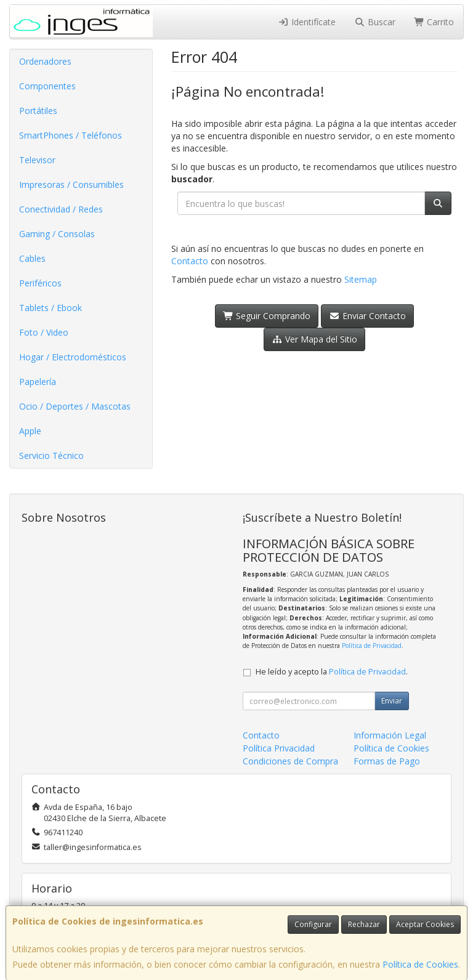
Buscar (375, 22)
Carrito (434, 22)
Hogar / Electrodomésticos (73, 357)
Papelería (38, 382)
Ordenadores (45, 61)
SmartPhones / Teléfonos (71, 135)
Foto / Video (44, 332)
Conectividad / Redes (61, 209)
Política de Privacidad (372, 646)
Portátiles (38, 111)
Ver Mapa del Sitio (314, 339)
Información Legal (390, 735)
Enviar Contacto (367, 316)
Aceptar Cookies (425, 924)
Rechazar (364, 924)
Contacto (190, 261)
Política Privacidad (279, 748)
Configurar (313, 924)
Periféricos (40, 283)
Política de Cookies (420, 964)
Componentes (47, 86)
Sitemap (361, 279)
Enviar (392, 701)
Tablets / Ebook (51, 308)
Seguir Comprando (267, 316)
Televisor (37, 160)
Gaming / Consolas (57, 234)
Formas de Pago (387, 761)
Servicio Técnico (51, 456)
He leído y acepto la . (332, 672)
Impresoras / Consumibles (71, 184)
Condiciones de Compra (290, 761)
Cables (32, 258)
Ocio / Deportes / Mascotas (75, 406)
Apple (30, 431)
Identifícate (307, 22)
